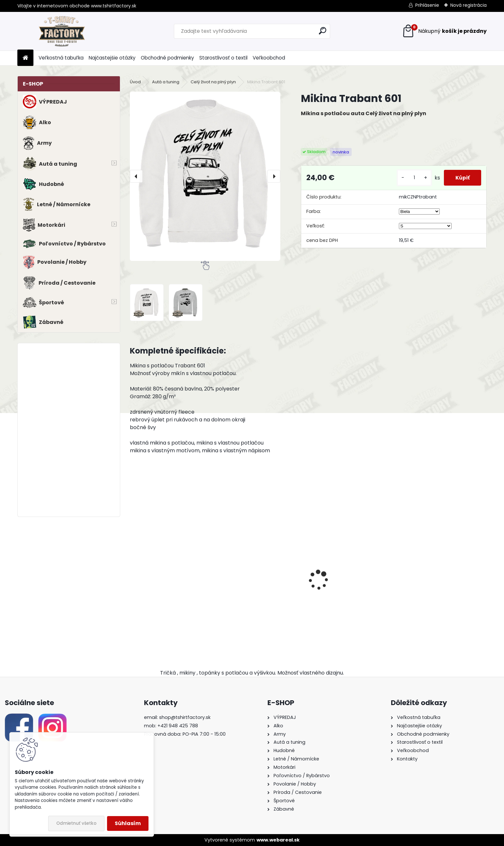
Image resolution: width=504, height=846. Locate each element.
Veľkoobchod (269, 58)
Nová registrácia (468, 5)
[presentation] (136, 176)
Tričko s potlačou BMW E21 (167, 598)
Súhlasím (128, 823)
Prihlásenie (427, 5)
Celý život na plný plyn (213, 82)
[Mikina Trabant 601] (205, 176)
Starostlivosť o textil (223, 58)
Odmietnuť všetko (76, 823)
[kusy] (411, 178)
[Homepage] (25, 58)
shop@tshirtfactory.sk (185, 717)
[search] (323, 31)
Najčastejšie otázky (112, 58)
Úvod (135, 82)
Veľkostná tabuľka (61, 58)
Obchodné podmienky (167, 58)
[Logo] (62, 31)
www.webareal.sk (278, 840)
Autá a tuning (166, 82)
